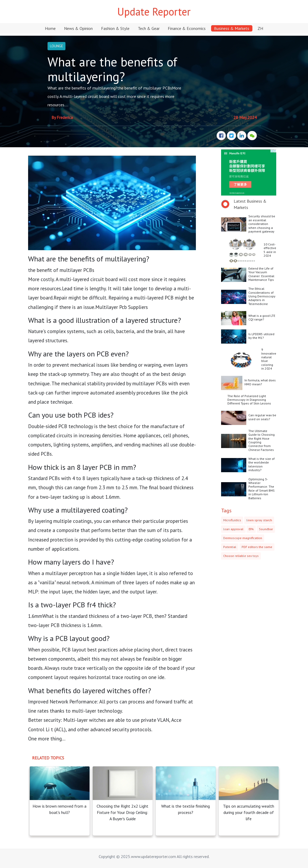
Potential (230, 547)
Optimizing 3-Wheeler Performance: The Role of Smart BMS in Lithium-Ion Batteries (262, 489)
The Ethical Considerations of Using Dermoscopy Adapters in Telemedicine (262, 296)
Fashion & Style (115, 28)
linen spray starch (259, 520)
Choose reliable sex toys (241, 556)
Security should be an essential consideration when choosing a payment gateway (262, 224)
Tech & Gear (149, 28)
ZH (260, 28)
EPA (251, 529)
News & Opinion (78, 28)
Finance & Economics (187, 28)
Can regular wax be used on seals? (262, 417)
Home (50, 28)
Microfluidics (232, 520)
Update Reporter (154, 12)
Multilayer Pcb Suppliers (122, 307)
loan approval (233, 529)
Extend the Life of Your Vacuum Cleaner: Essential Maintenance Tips (261, 274)
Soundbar (266, 529)
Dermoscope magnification (243, 538)
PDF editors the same (257, 547)
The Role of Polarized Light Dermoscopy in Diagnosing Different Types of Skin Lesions (249, 400)
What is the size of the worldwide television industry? (262, 464)
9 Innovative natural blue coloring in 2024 (269, 359)
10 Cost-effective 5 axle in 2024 (270, 250)
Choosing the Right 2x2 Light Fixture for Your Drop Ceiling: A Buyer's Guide (122, 812)
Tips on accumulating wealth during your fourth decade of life (249, 812)
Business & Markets (232, 28)
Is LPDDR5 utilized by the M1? (261, 336)
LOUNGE (56, 46)
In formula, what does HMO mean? (260, 382)
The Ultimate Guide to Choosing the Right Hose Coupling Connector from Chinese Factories (262, 440)
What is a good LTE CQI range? (262, 317)
